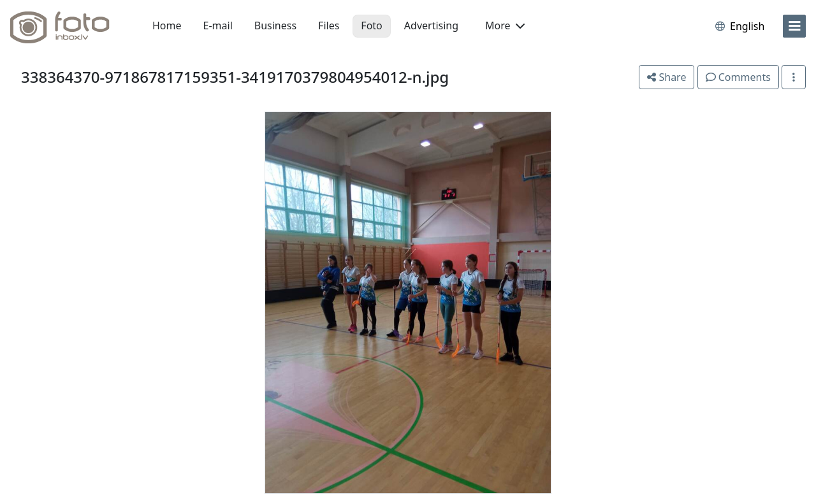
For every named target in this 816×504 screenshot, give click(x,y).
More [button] (505, 25)
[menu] (794, 26)
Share (667, 77)
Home (167, 25)
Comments (738, 77)
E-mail (218, 25)
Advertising (431, 25)
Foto (371, 25)
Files (329, 25)
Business (275, 25)
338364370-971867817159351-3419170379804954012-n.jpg (235, 77)
